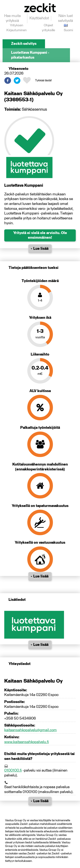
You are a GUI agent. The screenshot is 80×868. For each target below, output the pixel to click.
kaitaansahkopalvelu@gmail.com (31, 730)
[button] (8, 80)
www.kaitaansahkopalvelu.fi (27, 742)
